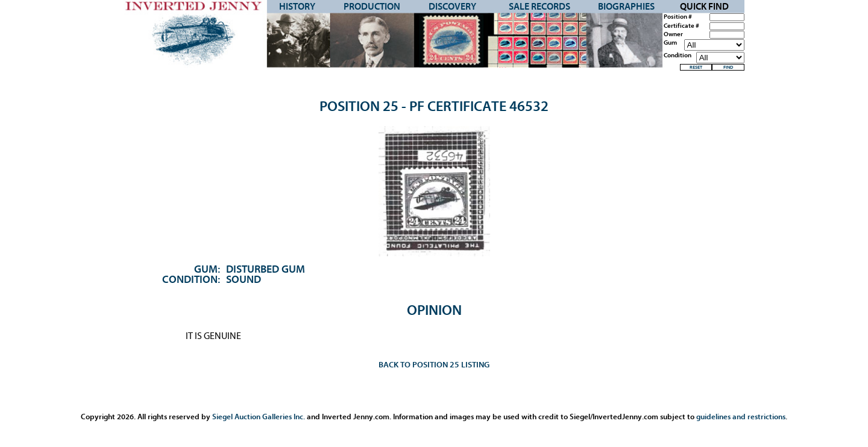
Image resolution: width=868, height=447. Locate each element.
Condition (678, 55)
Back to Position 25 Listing (434, 365)
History (297, 7)
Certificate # (681, 26)
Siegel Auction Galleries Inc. (259, 417)
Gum (670, 43)
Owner (673, 34)
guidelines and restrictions (741, 417)
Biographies (626, 7)
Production (372, 7)
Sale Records (539, 7)
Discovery (452, 7)
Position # (678, 17)
